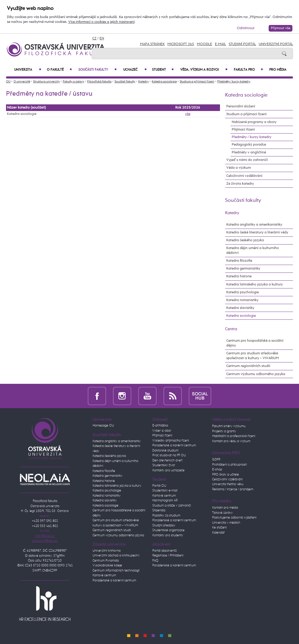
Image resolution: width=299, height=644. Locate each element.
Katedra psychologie (243, 292)
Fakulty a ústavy (73, 82)
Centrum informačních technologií (116, 570)
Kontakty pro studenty (168, 535)
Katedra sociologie (164, 82)
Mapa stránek (152, 44)
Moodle (204, 44)
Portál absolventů (165, 551)
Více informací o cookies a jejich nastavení (101, 22)
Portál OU (159, 486)
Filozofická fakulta (99, 82)
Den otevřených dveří (167, 460)
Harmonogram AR (165, 500)
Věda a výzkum (239, 168)
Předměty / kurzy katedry (234, 82)
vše (188, 114)
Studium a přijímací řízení (197, 82)
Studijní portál (242, 44)
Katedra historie (239, 276)
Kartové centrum (104, 575)
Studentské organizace (168, 530)
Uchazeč (135, 70)
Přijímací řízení (243, 129)
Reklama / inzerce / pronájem (233, 489)
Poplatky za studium (166, 515)
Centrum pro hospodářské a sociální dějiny (255, 343)
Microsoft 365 (181, 44)
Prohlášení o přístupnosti (229, 465)
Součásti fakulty (98, 70)
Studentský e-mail (165, 490)
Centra (231, 329)
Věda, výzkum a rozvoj (204, 70)
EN (102, 39)
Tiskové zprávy (222, 513)
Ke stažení (219, 527)
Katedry (143, 82)
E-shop (217, 469)
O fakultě (59, 70)
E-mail (220, 44)
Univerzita (28, 70)
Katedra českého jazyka (245, 240)
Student (163, 70)
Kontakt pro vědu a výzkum (231, 441)
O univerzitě (22, 82)
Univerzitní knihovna (107, 551)
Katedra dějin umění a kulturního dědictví (253, 250)
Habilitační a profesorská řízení (234, 436)
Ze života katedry (240, 184)
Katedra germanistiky (243, 268)
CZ (94, 39)
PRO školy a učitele (226, 475)
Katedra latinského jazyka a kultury (255, 284)
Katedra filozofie (239, 261)
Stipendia (159, 510)
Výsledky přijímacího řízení (171, 441)
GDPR (216, 459)
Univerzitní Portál (276, 44)
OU (8, 82)
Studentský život (164, 465)
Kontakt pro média (225, 508)
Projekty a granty (224, 431)
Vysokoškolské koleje (107, 565)
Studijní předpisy (164, 525)
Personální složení (241, 106)
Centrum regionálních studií (248, 366)
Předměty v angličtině (249, 152)
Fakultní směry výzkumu (229, 426)
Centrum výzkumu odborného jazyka (256, 374)
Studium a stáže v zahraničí (172, 505)
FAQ (155, 561)
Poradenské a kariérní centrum (114, 580)
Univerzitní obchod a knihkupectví (116, 555)
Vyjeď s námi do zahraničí (247, 160)
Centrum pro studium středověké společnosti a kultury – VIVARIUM (253, 356)
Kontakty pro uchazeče (168, 470)
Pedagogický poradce (249, 145)
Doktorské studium (165, 450)
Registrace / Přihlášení (168, 555)
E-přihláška (160, 425)
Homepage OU (103, 425)
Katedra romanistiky (242, 300)
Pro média (278, 70)
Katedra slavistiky (240, 308)
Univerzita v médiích (226, 523)
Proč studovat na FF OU (169, 455)
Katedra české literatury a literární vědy (257, 232)
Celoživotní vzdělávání (244, 176)
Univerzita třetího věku (228, 484)
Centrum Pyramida (106, 561)
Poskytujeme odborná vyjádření (234, 518)
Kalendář (218, 533)
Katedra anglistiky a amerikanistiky (254, 225)
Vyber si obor (162, 431)
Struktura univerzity (46, 82)
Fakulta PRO (248, 70)
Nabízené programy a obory (254, 122)
